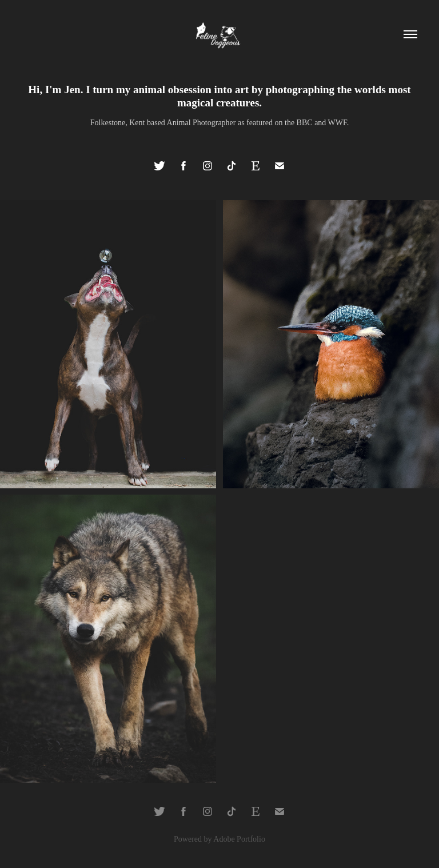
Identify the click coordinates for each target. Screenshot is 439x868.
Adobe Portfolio (239, 839)
